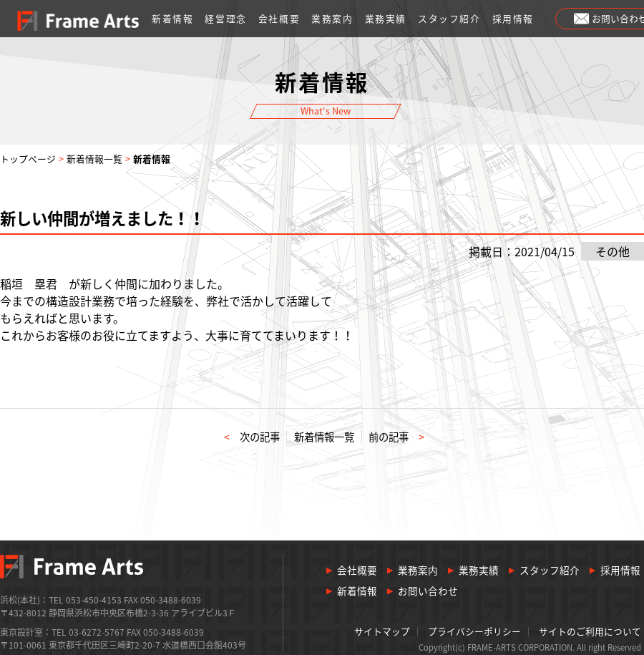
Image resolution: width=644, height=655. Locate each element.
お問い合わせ (428, 591)
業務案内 (332, 18)
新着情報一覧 (94, 159)
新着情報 (172, 18)
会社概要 (279, 18)
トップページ (28, 159)
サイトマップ (382, 632)
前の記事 (396, 437)
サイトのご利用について (590, 632)
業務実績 (386, 18)
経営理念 (225, 18)
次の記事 (252, 437)
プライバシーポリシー (474, 632)
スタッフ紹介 (449, 18)
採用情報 (513, 18)
